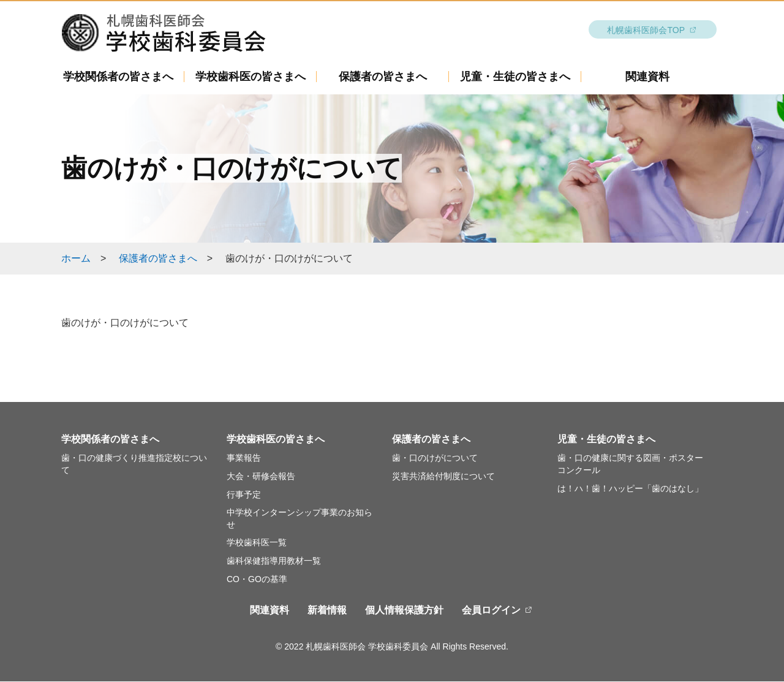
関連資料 (647, 77)
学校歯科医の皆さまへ (251, 77)
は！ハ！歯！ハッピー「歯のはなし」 (630, 489)
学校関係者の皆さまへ (118, 77)
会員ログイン (491, 611)
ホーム (76, 259)
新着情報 (327, 611)
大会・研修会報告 (261, 477)
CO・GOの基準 (257, 580)
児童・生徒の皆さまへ (515, 77)
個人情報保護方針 (404, 611)
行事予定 (244, 495)
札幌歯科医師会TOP (646, 31)
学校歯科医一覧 (257, 543)
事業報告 (244, 458)
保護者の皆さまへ (383, 77)
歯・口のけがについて (435, 458)
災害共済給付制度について (443, 477)
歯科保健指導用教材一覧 (274, 561)
